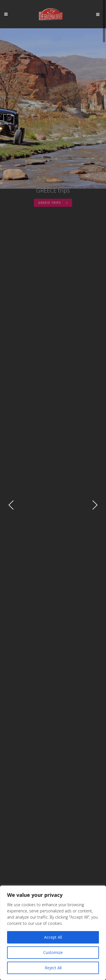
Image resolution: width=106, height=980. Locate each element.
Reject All (53, 968)
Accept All (53, 937)
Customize (53, 952)
